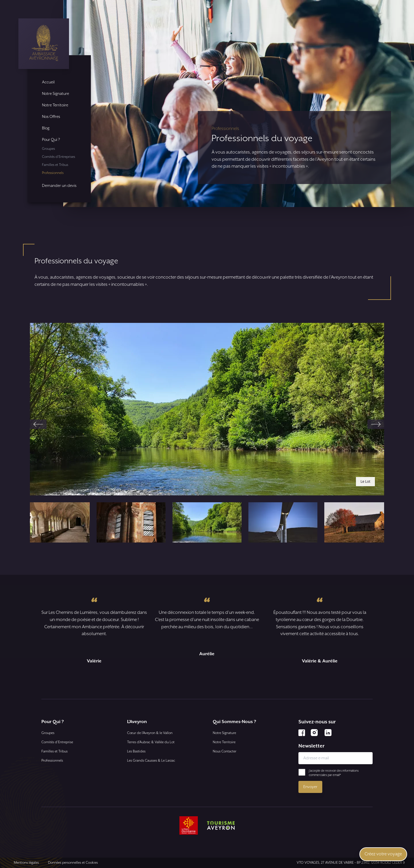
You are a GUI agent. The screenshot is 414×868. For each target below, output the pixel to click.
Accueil (48, 82)
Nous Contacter (225, 751)
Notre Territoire (55, 105)
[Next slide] (376, 424)
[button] (55, 522)
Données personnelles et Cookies (73, 863)
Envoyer (310, 787)
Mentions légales (26, 863)
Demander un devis (59, 186)
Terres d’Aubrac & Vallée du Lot (151, 742)
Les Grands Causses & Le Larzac (151, 761)
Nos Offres (51, 117)
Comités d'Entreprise (57, 742)
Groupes (48, 149)
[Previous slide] (38, 424)
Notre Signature (55, 94)
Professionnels (53, 173)
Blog (46, 128)
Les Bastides (136, 751)
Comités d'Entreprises (59, 157)
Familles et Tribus (55, 165)
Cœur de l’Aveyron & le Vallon (150, 733)
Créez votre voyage (383, 854)
